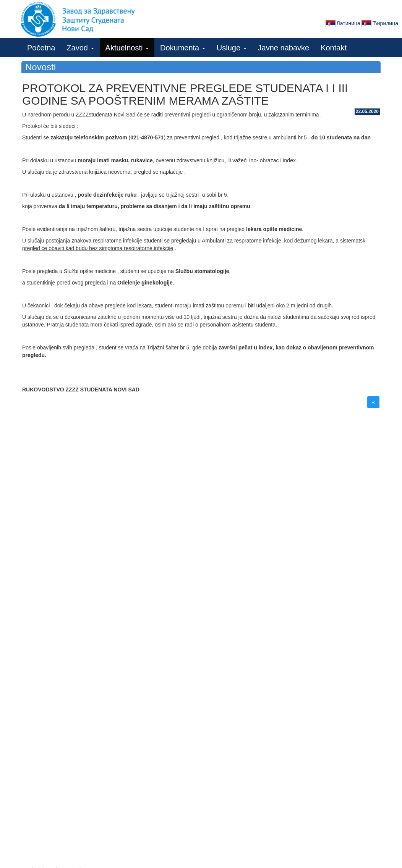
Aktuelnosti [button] (127, 48)
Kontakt (334, 48)
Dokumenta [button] (183, 48)
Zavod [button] (80, 48)
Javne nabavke (284, 48)
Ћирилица (379, 24)
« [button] (373, 402)
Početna (41, 48)
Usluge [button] (232, 48)
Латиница (342, 24)
